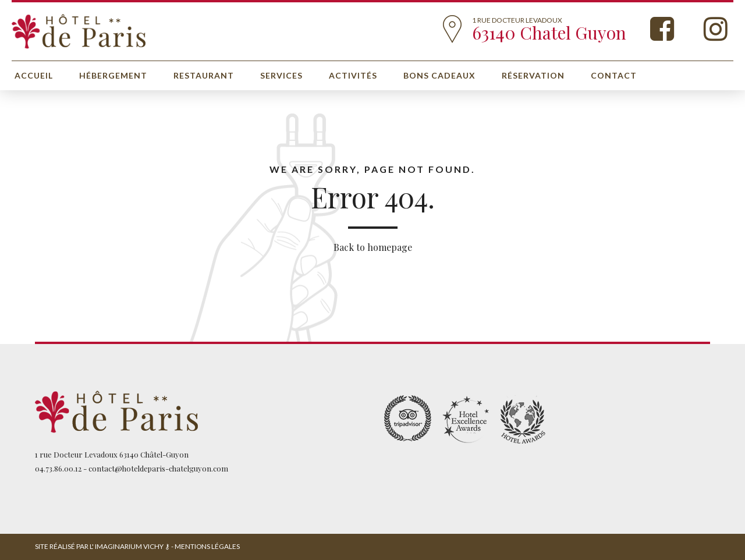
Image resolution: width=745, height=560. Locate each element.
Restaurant (204, 75)
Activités (353, 75)
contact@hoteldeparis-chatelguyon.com (158, 468)
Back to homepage (373, 247)
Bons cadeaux (439, 75)
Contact (614, 75)
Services (281, 75)
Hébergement (113, 75)
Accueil (34, 75)
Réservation (533, 75)
